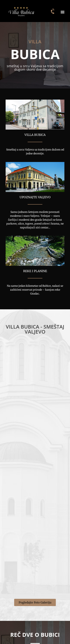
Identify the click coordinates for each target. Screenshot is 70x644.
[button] (62, 12)
